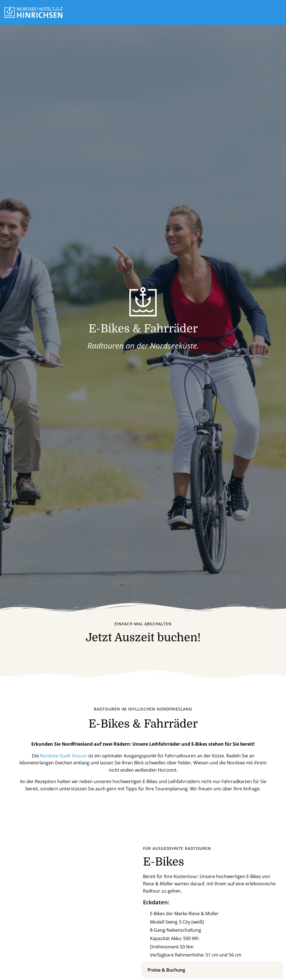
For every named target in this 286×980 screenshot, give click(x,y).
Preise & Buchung (166, 970)
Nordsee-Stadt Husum (64, 756)
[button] (279, 12)
